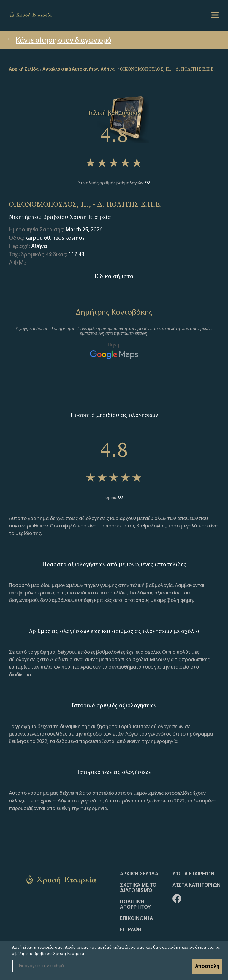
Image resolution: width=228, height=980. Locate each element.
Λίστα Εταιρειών (193, 874)
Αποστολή (207, 967)
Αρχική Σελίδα (139, 874)
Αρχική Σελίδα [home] (24, 69)
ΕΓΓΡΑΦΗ (131, 930)
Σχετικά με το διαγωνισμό (138, 888)
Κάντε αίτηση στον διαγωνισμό (59, 41)
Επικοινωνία (136, 919)
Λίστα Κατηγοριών (197, 885)
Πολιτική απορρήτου (135, 905)
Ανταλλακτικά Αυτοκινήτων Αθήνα (79, 69)
